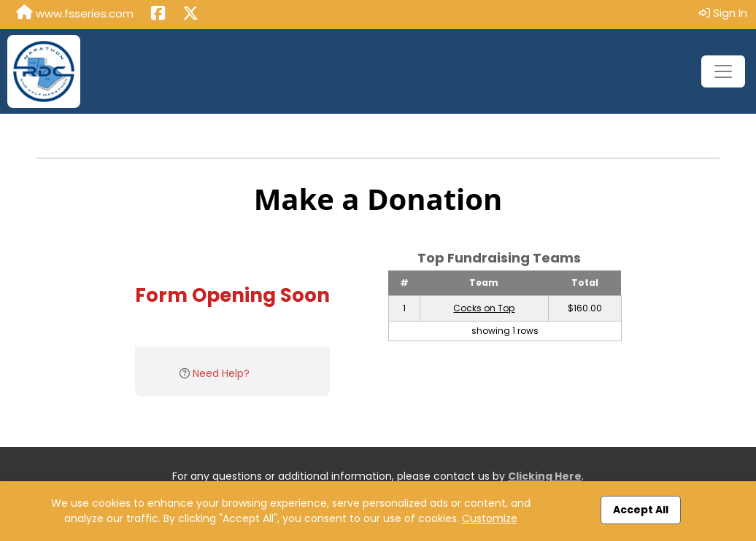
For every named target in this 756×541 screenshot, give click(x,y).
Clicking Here (545, 476)
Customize (490, 518)
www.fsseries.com (75, 13)
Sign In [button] (723, 13)
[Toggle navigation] (723, 71)
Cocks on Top (484, 308)
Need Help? (221, 373)
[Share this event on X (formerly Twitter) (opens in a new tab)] (190, 15)
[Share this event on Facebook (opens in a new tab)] (158, 15)
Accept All (641, 510)
